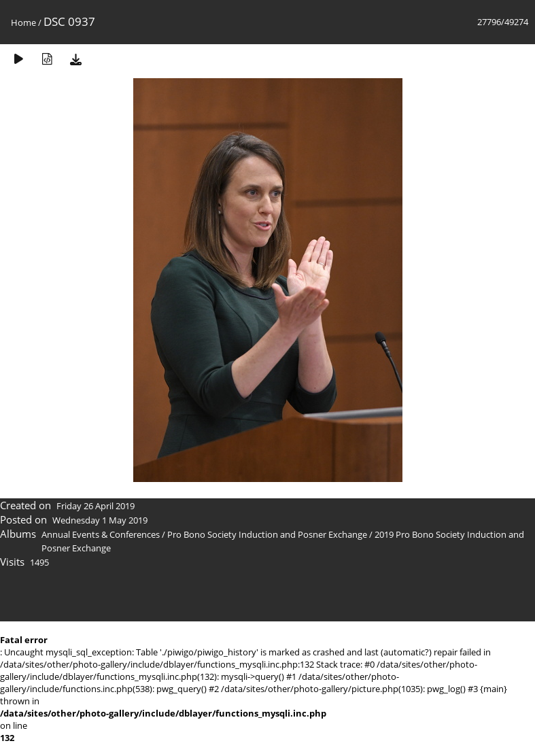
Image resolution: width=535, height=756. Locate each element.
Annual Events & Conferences (101, 534)
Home (23, 22)
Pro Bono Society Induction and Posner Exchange (267, 534)
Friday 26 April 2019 (96, 506)
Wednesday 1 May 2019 (100, 520)
